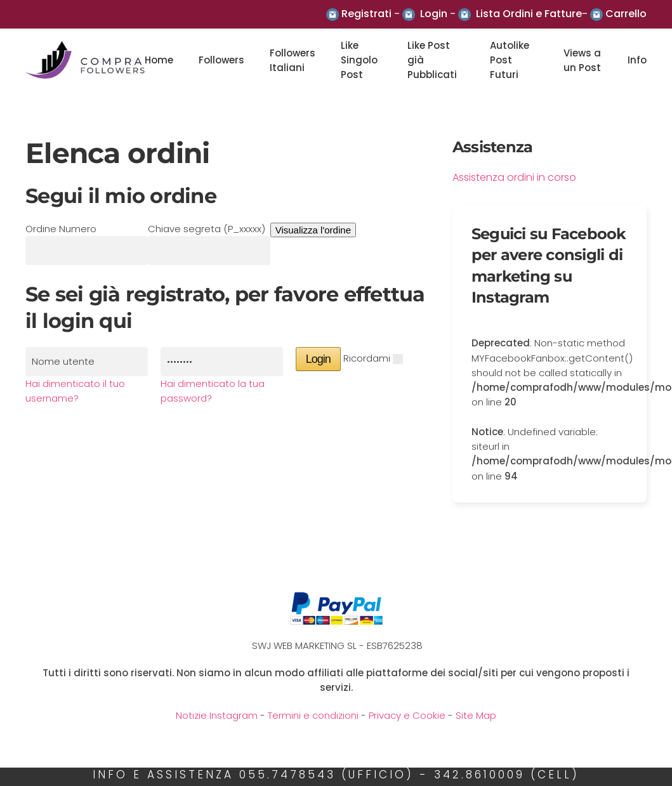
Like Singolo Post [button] (359, 60)
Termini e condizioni (313, 715)
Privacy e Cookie (407, 715)
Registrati (366, 14)
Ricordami (367, 358)
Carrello (626, 14)
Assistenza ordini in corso (514, 177)
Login (434, 14)
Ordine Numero (61, 229)
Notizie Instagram (217, 715)
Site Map (476, 715)
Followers (221, 60)
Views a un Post (582, 60)
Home (159, 60)
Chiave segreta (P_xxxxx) (207, 229)
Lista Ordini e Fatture (529, 14)
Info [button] (637, 60)
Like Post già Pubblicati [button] (432, 60)
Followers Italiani (293, 60)
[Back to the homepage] (85, 60)
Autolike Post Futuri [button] (510, 60)
